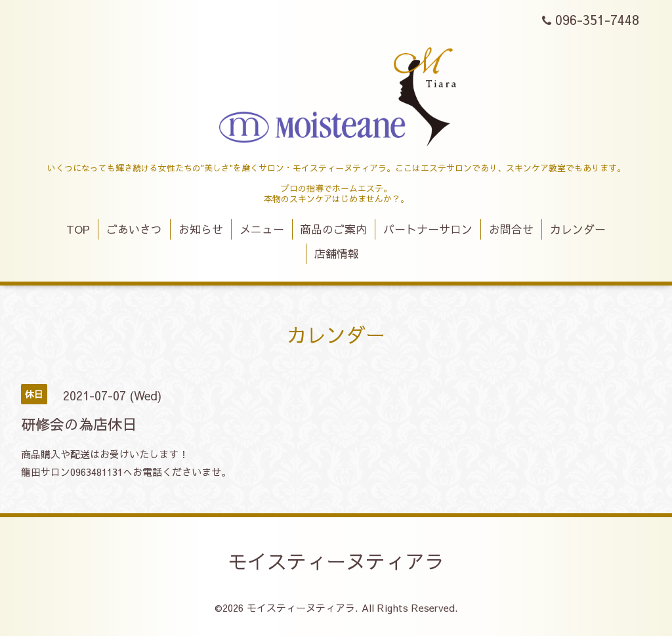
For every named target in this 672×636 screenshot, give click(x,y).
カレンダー (578, 229)
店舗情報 (337, 253)
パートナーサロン (428, 229)
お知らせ (201, 229)
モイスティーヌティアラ (336, 561)
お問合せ (511, 229)
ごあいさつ (134, 229)
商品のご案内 (333, 229)
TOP (78, 229)
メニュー (262, 229)
